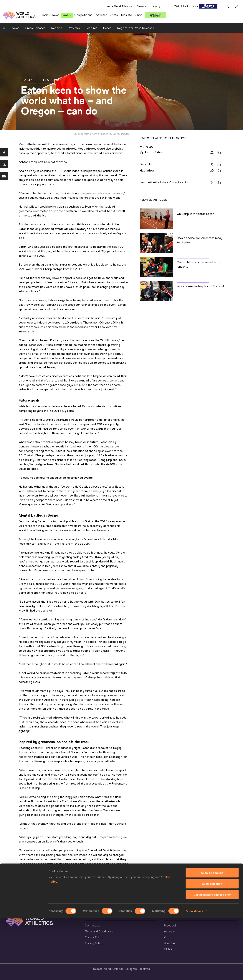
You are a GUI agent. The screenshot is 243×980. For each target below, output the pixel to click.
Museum (142, 6)
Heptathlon (147, 170)
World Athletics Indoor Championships (164, 182)
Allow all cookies (212, 934)
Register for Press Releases (136, 28)
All (5, 28)
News (56, 15)
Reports (57, 28)
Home (45, 15)
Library (156, 6)
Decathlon (146, 164)
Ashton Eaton (153, 152)
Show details (195, 973)
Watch (67, 15)
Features (92, 28)
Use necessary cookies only (212, 956)
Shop (139, 15)
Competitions (83, 15)
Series (107, 28)
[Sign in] (237, 6)
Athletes (101, 15)
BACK (130, 895)
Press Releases (35, 28)
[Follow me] (142, 153)
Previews (74, 28)
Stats (114, 15)
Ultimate (127, 15)
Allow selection (212, 945)
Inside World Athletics (119, 6)
